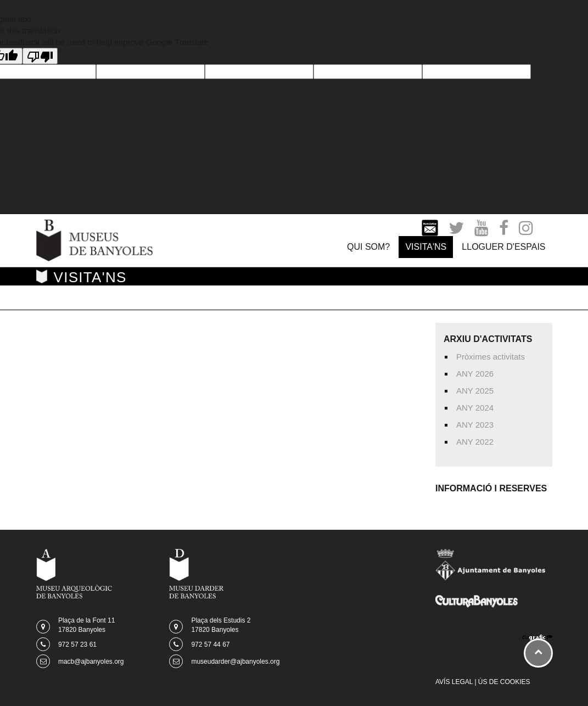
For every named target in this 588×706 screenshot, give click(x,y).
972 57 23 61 (77, 645)
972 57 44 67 (210, 645)
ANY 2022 (475, 442)
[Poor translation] (40, 56)
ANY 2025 (475, 391)
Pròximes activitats (491, 357)
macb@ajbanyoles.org (91, 662)
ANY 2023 (475, 425)
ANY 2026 (475, 374)
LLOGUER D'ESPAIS (503, 247)
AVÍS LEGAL (454, 682)
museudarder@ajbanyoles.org (235, 662)
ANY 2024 (475, 408)
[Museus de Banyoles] (95, 240)
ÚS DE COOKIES (504, 682)
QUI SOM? (368, 247)
